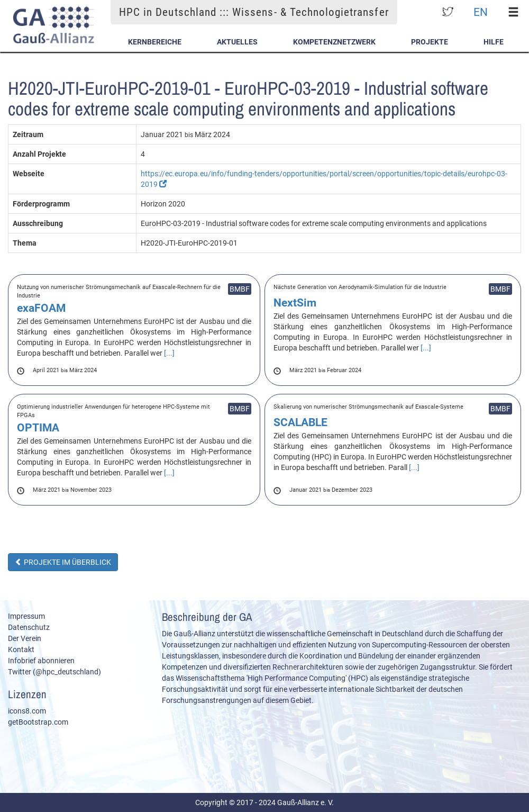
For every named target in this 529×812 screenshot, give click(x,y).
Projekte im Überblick (63, 562)
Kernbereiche (155, 42)
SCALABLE (300, 422)
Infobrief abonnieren (41, 661)
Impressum (26, 616)
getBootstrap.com (38, 722)
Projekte (430, 42)
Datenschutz (29, 627)
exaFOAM (41, 308)
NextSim (295, 303)
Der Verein (25, 638)
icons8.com (27, 711)
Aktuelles (237, 42)
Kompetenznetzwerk (334, 42)
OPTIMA (38, 428)
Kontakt (21, 649)
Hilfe (494, 42)
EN (481, 12)
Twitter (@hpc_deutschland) (54, 672)
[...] (169, 353)
